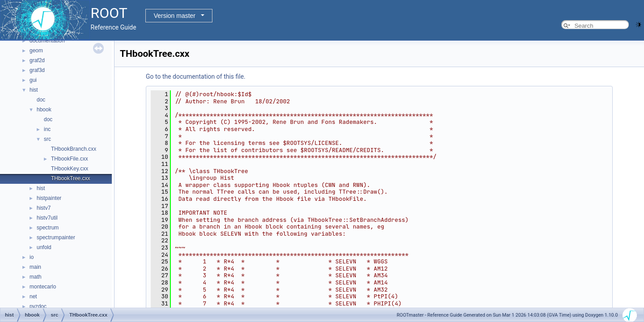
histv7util (47, 218)
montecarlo (43, 287)
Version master (175, 16)
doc (41, 100)
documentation (47, 41)
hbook (44, 110)
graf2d (37, 60)
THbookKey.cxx (70, 169)
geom (36, 51)
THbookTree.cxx (71, 178)
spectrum (48, 228)
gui (33, 80)
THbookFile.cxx (70, 159)
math (36, 277)
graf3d (37, 70)
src (47, 139)
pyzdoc (38, 306)
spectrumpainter (56, 237)
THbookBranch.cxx (74, 149)
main (35, 267)
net (33, 297)
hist (34, 90)
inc (47, 129)
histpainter (49, 198)
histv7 (44, 208)
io (32, 257)
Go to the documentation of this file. (196, 76)
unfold (44, 247)
